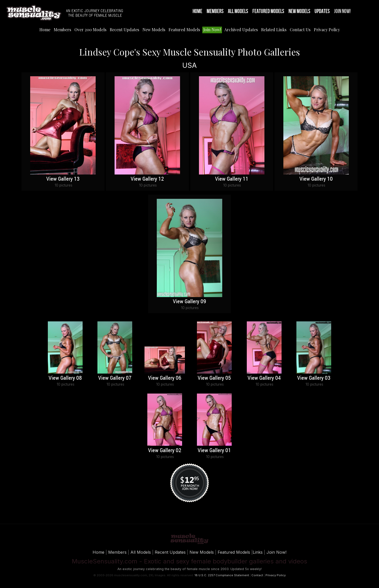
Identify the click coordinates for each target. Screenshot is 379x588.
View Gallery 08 (65, 378)
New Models (299, 11)
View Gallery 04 (264, 378)
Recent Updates (124, 30)
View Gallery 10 (316, 179)
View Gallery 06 (165, 378)
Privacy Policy (327, 30)
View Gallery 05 (214, 378)
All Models (238, 11)
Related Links (274, 30)
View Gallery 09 (190, 302)
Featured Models (268, 11)
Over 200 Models (90, 30)
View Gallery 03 (314, 378)
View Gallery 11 (232, 179)
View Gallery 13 (63, 179)
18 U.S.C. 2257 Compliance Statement (222, 575)
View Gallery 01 (214, 451)
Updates (322, 11)
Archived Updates (241, 30)
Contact (257, 575)
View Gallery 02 (165, 451)
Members (215, 11)
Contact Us (300, 30)
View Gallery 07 (115, 378)
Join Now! (342, 11)
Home (197, 11)
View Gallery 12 (147, 179)
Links (258, 552)
